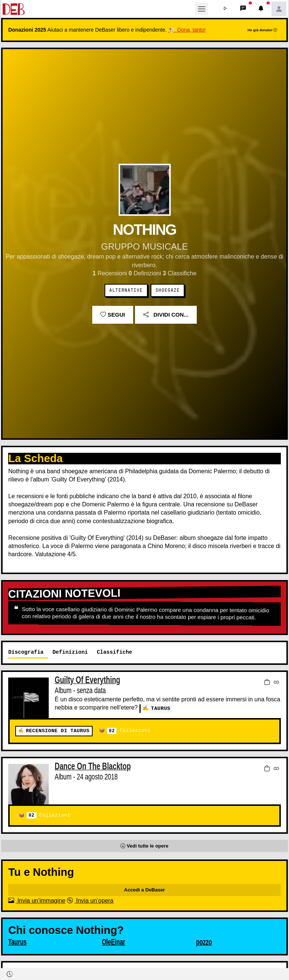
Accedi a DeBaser (145, 890)
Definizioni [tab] (70, 652)
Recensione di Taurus (57, 731)
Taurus (161, 708)
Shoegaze (168, 290)
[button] (225, 9)
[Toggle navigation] (202, 9)
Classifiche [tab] (114, 652)
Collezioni (129, 731)
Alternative (126, 290)
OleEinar (114, 942)
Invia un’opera (90, 901)
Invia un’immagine (37, 901)
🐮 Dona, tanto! (187, 30)
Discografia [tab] (26, 652)
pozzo (204, 942)
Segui (113, 315)
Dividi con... (166, 315)
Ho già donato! (262, 30)
